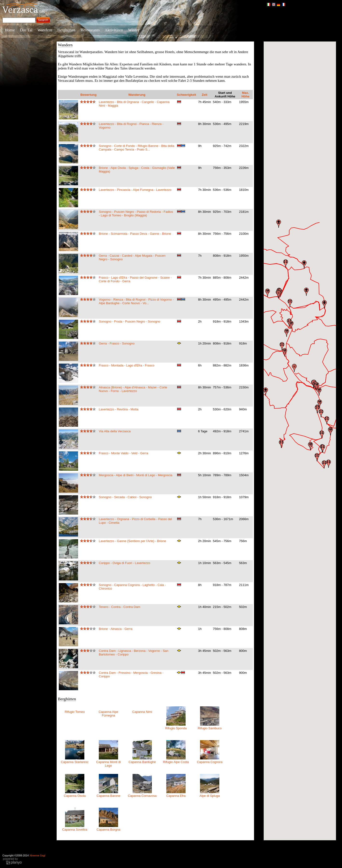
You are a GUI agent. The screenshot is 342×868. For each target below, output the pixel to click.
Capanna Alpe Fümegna (108, 714)
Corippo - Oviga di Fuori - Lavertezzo (124, 563)
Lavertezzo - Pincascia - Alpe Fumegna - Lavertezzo (135, 190)
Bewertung (88, 95)
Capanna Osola (75, 796)
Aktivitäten (114, 30)
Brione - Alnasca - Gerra (116, 629)
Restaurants (90, 30)
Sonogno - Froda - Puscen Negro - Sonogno (130, 321)
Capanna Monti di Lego (108, 764)
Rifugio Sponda (176, 728)
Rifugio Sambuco (210, 728)
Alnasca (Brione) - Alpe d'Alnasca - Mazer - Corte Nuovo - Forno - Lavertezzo (133, 389)
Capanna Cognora (210, 762)
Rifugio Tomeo (75, 712)
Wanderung (137, 95)
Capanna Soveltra (75, 830)
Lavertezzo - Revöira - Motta (119, 409)
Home (10, 30)
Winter (134, 30)
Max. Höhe (245, 95)
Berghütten (66, 30)
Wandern (45, 30)
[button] (324, 464)
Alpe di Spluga (210, 796)
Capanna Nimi (142, 712)
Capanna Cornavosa (142, 796)
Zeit (205, 95)
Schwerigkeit (187, 95)
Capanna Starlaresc (75, 762)
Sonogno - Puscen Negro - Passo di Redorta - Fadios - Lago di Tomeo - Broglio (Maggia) (136, 214)
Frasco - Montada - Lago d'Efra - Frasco (127, 365)
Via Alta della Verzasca (115, 431)
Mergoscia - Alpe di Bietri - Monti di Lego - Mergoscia (136, 475)
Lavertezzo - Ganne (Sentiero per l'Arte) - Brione (132, 541)
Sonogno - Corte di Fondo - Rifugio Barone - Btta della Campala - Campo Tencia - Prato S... (137, 148)
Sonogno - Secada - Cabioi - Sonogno (125, 497)
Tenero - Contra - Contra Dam (120, 607)
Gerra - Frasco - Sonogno (117, 343)
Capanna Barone (108, 796)
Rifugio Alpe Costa (176, 762)
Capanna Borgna (108, 830)
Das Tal (26, 30)
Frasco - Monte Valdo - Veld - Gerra (124, 453)
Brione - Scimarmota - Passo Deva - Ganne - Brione (135, 234)
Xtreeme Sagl (37, 855)
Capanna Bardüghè (142, 762)
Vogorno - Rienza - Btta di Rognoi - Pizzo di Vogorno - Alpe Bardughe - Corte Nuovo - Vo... (136, 301)
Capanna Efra (176, 796)
